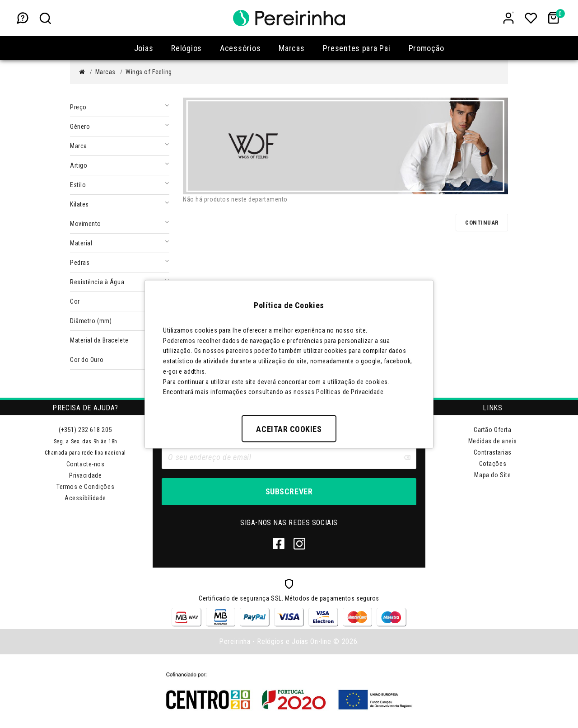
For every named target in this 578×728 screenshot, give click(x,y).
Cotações (493, 464)
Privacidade (85, 475)
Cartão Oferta (492, 430)
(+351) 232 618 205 (85, 430)
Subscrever (289, 491)
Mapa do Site (492, 475)
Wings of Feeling (149, 72)
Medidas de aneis (493, 441)
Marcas (105, 72)
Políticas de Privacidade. (351, 392)
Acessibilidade (85, 498)
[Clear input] (407, 457)
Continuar (482, 223)
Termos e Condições (85, 487)
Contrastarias (493, 452)
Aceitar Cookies (289, 429)
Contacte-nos (86, 464)
